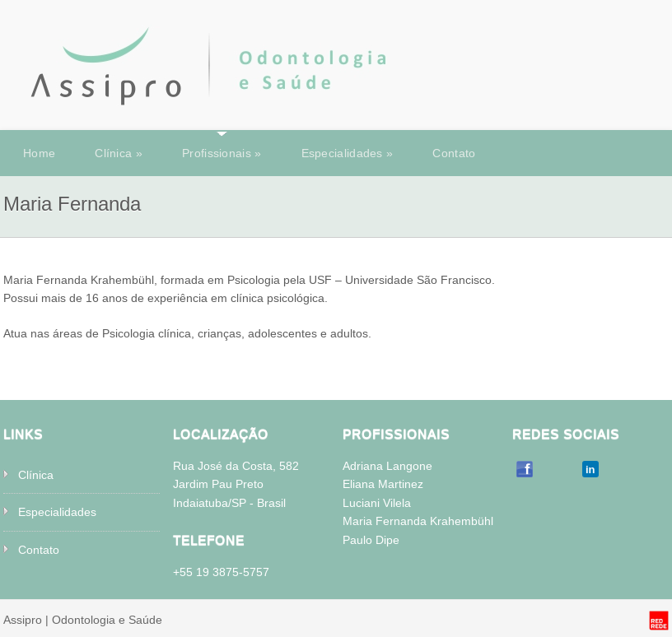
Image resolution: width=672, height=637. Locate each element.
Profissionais (222, 153)
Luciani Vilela (377, 503)
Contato (454, 153)
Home (39, 153)
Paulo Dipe (371, 540)
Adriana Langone (387, 466)
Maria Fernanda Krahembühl (418, 521)
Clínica (119, 153)
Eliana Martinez (383, 484)
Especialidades (348, 153)
